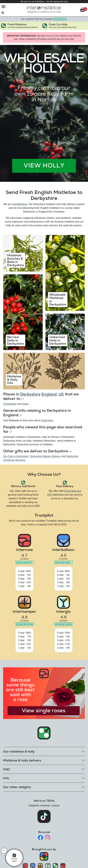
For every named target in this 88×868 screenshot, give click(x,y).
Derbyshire (30, 394)
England (49, 394)
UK (61, 394)
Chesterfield (10, 404)
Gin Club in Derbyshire (16, 456)
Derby (25, 404)
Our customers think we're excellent (44, 19)
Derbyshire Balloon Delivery (45, 456)
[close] (4, 851)
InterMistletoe (20, 204)
